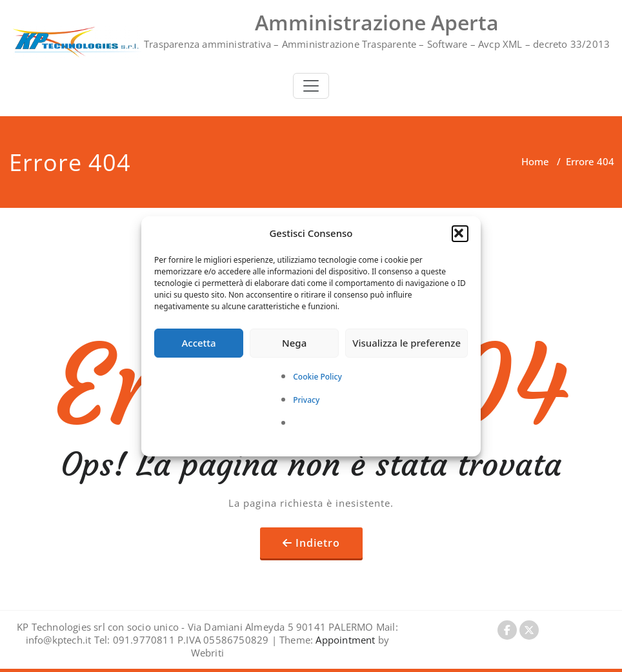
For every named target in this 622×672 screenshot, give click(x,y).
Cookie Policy (317, 377)
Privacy (306, 400)
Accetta (198, 343)
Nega (294, 343)
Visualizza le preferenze (406, 343)
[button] (460, 234)
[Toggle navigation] (311, 86)
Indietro (318, 543)
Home (535, 161)
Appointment (344, 640)
